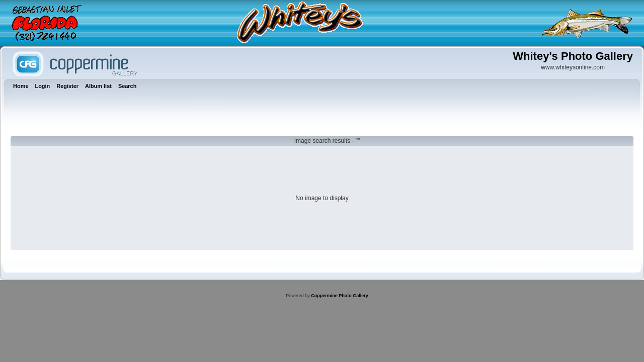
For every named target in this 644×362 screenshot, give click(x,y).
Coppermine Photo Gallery (340, 296)
